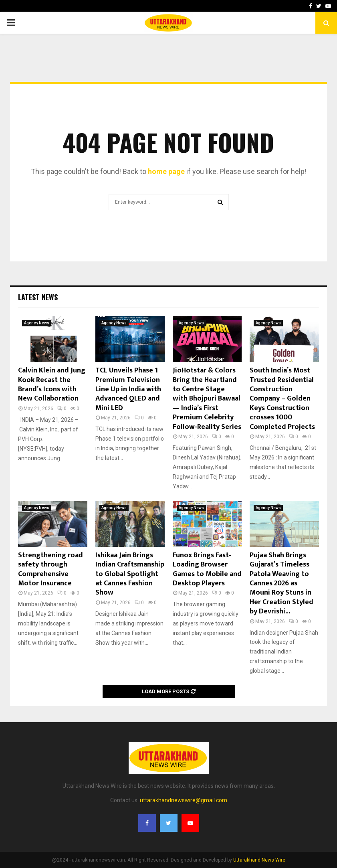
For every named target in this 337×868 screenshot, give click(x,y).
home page (166, 171)
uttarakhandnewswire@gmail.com (184, 800)
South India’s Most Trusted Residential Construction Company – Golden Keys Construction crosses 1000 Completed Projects (282, 399)
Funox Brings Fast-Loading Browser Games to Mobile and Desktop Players (207, 569)
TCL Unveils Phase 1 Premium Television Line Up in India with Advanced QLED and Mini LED (128, 389)
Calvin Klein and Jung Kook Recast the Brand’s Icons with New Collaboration (52, 384)
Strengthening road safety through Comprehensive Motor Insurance (50, 569)
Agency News (37, 323)
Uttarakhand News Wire (259, 860)
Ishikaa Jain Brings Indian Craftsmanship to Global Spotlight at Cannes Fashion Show (130, 574)
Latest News (38, 297)
